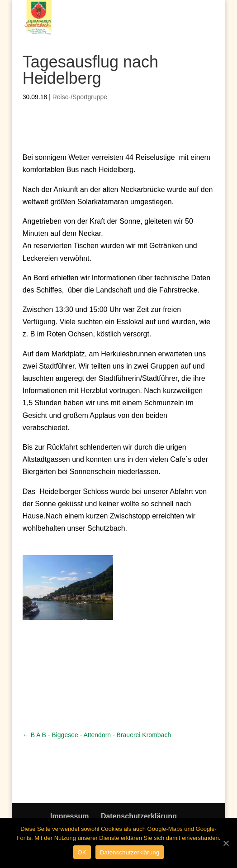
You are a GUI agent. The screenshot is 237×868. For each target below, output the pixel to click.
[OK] (226, 843)
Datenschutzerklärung (139, 816)
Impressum (69, 816)
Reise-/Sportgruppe (80, 97)
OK (82, 852)
